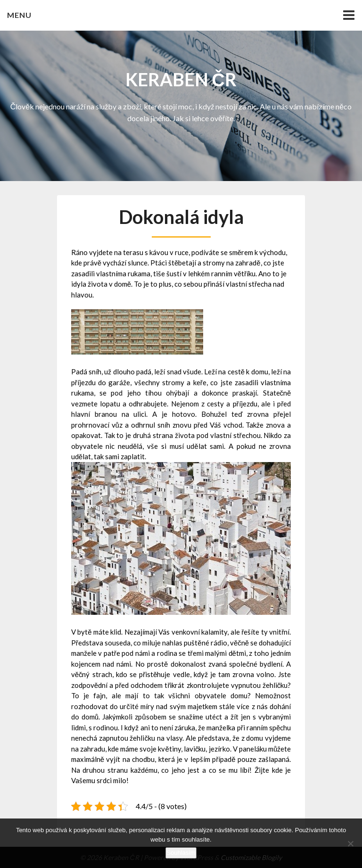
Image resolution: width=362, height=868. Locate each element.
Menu (19, 15)
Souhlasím (181, 853)
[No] (350, 843)
